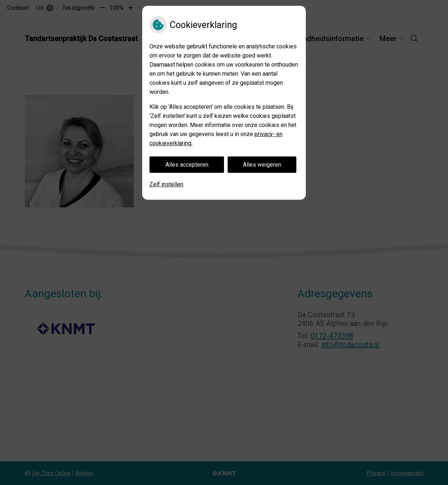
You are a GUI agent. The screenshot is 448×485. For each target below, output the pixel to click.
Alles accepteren (187, 165)
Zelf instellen (166, 184)
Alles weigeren (262, 165)
